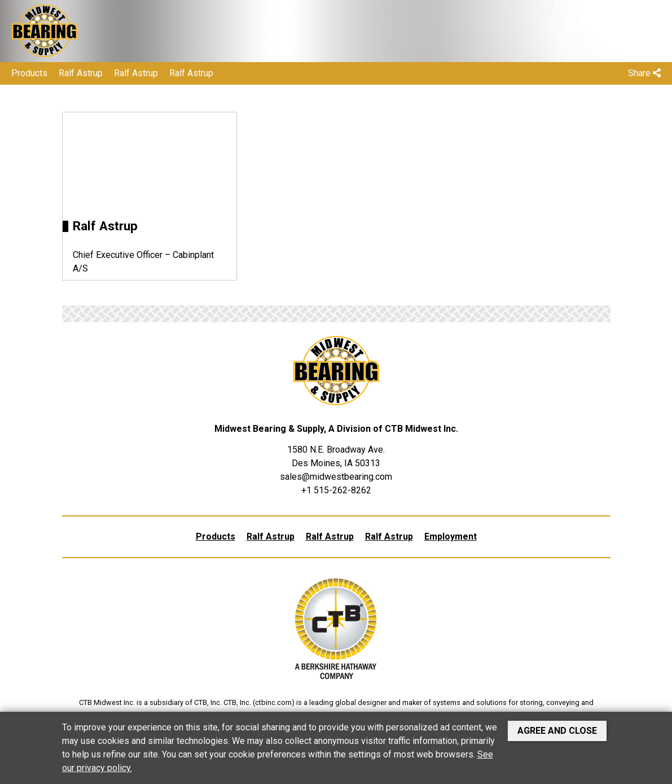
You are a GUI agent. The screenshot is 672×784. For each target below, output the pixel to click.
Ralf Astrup (81, 73)
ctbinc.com (273, 702)
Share (644, 73)
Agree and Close (557, 731)
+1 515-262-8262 (336, 490)
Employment (451, 536)
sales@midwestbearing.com (336, 477)
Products (29, 73)
